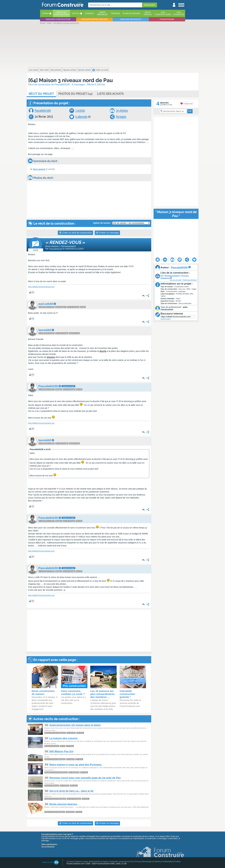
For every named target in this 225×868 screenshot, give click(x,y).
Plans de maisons (131, 13)
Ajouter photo (84, 70)
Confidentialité (167, 862)
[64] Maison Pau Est (61, 751)
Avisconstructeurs (163, 13)
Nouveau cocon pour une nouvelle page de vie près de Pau (85, 778)
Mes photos (56, 70)
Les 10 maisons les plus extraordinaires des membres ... (102, 694)
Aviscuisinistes (179, 13)
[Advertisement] (113, 45)
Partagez (121, 117)
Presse (138, 862)
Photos (76, 13)
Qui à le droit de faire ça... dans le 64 (71, 791)
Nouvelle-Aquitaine (172, 276)
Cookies (177, 862)
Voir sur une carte (175, 280)
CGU (132, 862)
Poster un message (107, 233)
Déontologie (147, 862)
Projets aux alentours (190, 280)
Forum (45, 13)
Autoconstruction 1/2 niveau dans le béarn (75, 725)
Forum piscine (167, 19)
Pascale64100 (43, 111)
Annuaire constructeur (58, 19)
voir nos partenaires (48, 847)
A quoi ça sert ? (166, 319)
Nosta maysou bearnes (63, 804)
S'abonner (187, 104)
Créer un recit (100, 70)
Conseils (89, 13)
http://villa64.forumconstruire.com (41, 287)
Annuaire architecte (131, 19)
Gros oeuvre (39, 169)
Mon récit (44, 70)
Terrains (115, 13)
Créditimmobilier (102, 13)
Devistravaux (148, 13)
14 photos (122, 111)
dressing (51, 357)
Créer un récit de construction (75, 233)
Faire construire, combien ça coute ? (73, 693)
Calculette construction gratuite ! (127, 694)
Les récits (34, 70)
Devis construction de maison (43, 693)
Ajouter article (70, 70)
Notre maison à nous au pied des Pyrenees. (76, 765)
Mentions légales (102, 862)
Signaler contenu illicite (84, 862)
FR (162, 276)
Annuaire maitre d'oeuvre (94, 19)
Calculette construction (119, 862)
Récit (41, 94)
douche (103, 351)
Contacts (70, 862)
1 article (80, 111)
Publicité (157, 862)
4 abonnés (81, 117)
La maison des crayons (63, 738)
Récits (61, 13)
